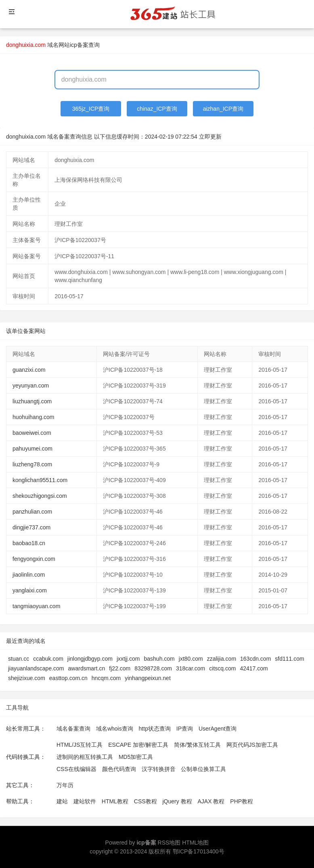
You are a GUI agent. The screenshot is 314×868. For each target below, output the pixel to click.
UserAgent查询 (218, 729)
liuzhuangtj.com (32, 401)
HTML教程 (115, 801)
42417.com (254, 668)
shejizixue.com (27, 678)
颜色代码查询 (119, 769)
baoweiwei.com (32, 433)
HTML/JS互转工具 (80, 745)
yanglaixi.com (30, 590)
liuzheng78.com (32, 464)
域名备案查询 (73, 729)
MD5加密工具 (136, 757)
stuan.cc (19, 659)
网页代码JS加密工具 (252, 745)
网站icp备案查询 (79, 45)
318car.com (190, 668)
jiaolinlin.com (29, 575)
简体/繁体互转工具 (197, 745)
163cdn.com (255, 659)
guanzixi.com (29, 370)
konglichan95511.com (40, 480)
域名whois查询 (115, 729)
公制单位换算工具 (203, 769)
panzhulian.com (32, 512)
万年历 (65, 785)
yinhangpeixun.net (148, 678)
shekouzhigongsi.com (40, 496)
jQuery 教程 (177, 801)
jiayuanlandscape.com (36, 668)
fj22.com (120, 668)
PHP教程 (242, 801)
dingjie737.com (31, 527)
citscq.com (222, 668)
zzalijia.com (222, 659)
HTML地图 (195, 843)
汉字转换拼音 (159, 769)
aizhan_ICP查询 (223, 109)
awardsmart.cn (87, 668)
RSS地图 (169, 843)
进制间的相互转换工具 (85, 757)
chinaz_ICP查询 (157, 109)
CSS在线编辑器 (76, 769)
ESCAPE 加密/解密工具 (138, 745)
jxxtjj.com (128, 659)
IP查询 (185, 729)
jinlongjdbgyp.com (90, 659)
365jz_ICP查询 (91, 109)
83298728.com (153, 668)
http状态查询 (155, 729)
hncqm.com (106, 678)
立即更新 (210, 137)
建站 (62, 801)
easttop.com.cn (68, 678)
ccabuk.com (48, 659)
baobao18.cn (29, 543)
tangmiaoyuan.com (36, 606)
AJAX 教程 (211, 801)
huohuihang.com (33, 417)
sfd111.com (289, 659)
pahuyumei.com (32, 449)
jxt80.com (191, 659)
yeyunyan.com (31, 386)
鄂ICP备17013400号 (199, 851)
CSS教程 (145, 801)
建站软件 (85, 801)
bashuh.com (159, 659)
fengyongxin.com (34, 559)
